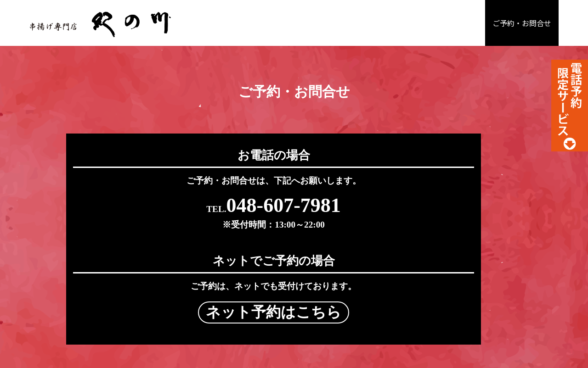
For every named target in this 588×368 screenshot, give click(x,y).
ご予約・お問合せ (522, 23)
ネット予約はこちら (409, 213)
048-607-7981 (179, 212)
